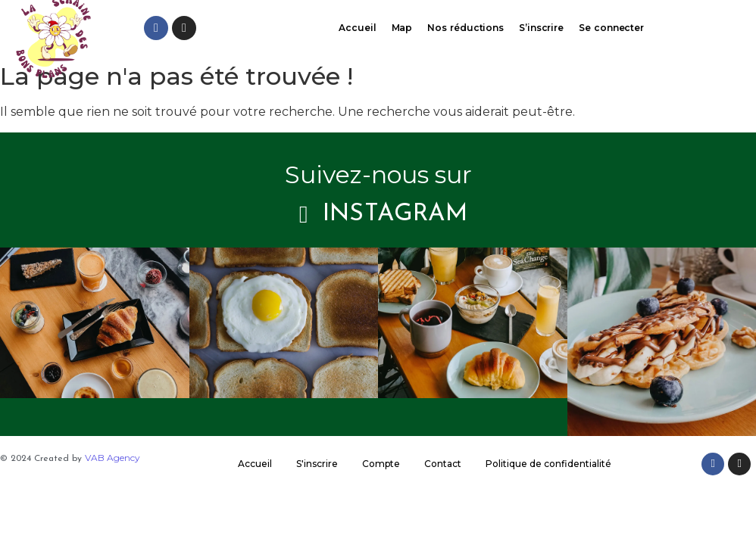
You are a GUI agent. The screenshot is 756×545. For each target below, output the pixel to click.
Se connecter (611, 28)
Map (402, 28)
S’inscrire (541, 28)
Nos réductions (465, 28)
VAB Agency (112, 458)
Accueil (357, 28)
